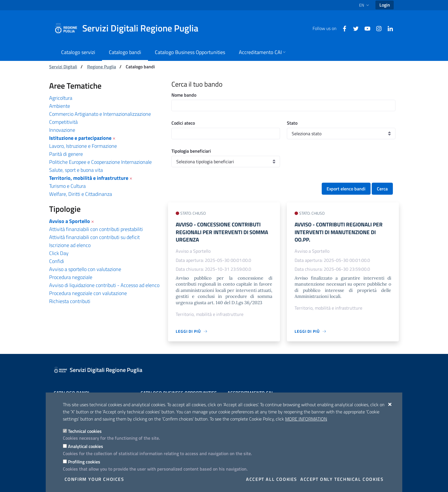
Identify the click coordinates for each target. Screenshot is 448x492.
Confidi (57, 261)
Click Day (59, 253)
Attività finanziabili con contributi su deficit (94, 237)
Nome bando (184, 95)
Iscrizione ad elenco (70, 245)
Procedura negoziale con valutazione (88, 293)
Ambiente (60, 106)
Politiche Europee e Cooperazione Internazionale (100, 162)
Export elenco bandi (346, 189)
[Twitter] (354, 28)
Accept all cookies (272, 479)
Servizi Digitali (63, 67)
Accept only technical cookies (342, 479)
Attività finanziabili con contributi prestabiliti (96, 229)
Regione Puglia (102, 67)
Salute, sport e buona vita (76, 170)
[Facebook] (342, 28)
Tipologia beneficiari (191, 151)
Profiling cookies (84, 462)
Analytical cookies (86, 446)
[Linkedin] (388, 28)
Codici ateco (183, 123)
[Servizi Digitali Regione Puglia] (130, 28)
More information (306, 419)
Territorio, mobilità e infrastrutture (89, 178)
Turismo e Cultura (67, 186)
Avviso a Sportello (70, 221)
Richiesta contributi (70, 301)
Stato (292, 123)
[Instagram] (377, 28)
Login (385, 5)
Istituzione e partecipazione (80, 138)
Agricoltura (61, 98)
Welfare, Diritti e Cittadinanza (81, 194)
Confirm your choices (94, 479)
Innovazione (62, 130)
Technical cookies (85, 431)
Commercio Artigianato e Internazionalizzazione (100, 114)
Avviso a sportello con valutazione (85, 269)
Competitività (63, 122)
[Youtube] (365, 28)
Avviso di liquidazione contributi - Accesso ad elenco (104, 285)
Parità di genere (66, 154)
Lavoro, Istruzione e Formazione (83, 146)
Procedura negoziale (71, 277)
